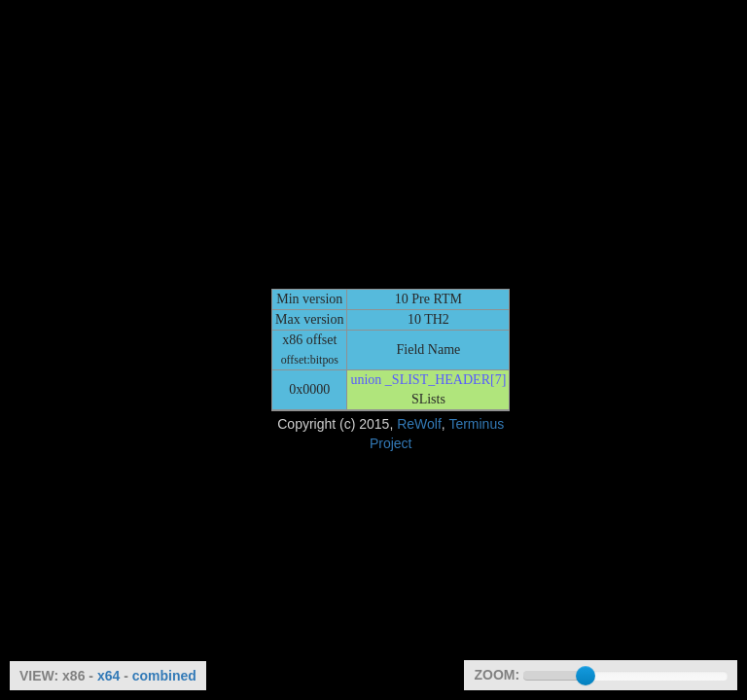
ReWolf (419, 424)
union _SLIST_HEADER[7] (428, 380)
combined (164, 676)
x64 (108, 676)
